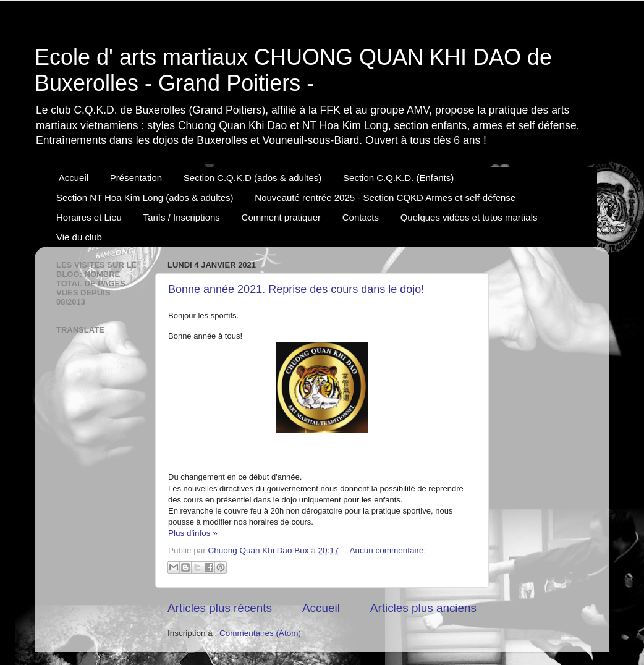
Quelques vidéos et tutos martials (469, 217)
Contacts (361, 217)
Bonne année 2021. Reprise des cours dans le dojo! (296, 289)
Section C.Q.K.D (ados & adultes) (252, 178)
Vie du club (79, 237)
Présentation (136, 178)
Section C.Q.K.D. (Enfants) (398, 178)
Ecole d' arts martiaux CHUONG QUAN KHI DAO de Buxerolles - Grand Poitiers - (293, 70)
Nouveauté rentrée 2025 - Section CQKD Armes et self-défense (385, 197)
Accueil (74, 178)
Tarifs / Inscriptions (182, 217)
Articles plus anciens (423, 608)
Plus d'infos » (193, 533)
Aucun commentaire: (388, 550)
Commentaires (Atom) (260, 633)
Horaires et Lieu (89, 217)
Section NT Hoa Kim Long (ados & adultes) (145, 197)
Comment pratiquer (281, 217)
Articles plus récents (220, 608)
